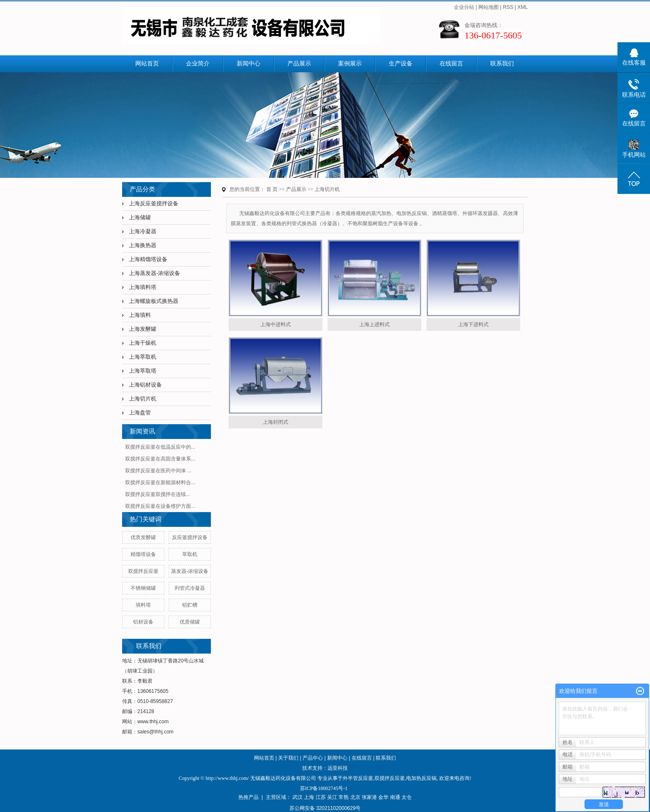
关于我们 (288, 758)
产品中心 (313, 758)
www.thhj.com (153, 722)
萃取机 (190, 554)
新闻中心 (249, 64)
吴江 (332, 797)
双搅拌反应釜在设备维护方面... (160, 506)
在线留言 (451, 64)
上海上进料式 (374, 324)
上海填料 (140, 315)
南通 (395, 797)
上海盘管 (140, 413)
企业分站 (464, 7)
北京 (355, 797)
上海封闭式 (276, 422)
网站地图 (489, 7)
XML (523, 7)
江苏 (321, 797)
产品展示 (299, 64)
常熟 (344, 797)
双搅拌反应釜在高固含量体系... (160, 459)
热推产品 (249, 797)
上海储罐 (140, 217)
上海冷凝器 (143, 231)
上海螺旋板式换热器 (154, 301)
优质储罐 (190, 622)
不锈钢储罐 (143, 588)
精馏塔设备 (143, 554)
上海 (309, 797)
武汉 (298, 797)
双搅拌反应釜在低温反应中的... (160, 447)
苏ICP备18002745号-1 (324, 788)
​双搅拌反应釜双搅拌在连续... (158, 494)
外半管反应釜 (358, 778)
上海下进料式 (473, 324)
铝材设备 (143, 622)
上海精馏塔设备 (148, 259)
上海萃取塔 (143, 371)
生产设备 (401, 64)
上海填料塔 (143, 287)
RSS (508, 7)
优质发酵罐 (143, 537)
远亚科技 (338, 768)
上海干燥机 (143, 343)
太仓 (407, 797)
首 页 (272, 189)
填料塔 (143, 605)
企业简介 (198, 64)
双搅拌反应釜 (143, 571)
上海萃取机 (143, 357)
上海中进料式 (276, 324)
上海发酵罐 (143, 329)
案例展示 (350, 64)
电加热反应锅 (421, 778)
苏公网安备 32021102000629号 (325, 808)
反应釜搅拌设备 (190, 537)
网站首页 (147, 64)
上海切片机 (143, 399)
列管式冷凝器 (190, 588)
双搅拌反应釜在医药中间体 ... (158, 471)
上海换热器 (143, 245)
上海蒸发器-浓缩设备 (154, 273)
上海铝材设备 (145, 385)
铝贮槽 (190, 605)
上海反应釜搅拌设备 (154, 203)
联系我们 (502, 64)
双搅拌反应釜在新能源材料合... (160, 482)
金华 (383, 797)
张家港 (369, 797)
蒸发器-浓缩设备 (190, 571)
